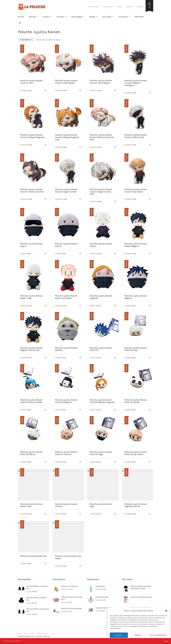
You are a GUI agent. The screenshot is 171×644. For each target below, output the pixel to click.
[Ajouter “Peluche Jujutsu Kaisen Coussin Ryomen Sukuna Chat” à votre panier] (115, 147)
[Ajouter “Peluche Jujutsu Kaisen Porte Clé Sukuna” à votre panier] (80, 462)
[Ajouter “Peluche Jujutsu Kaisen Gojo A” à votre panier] (46, 254)
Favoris (129, 7)
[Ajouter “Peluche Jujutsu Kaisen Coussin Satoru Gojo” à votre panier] (150, 145)
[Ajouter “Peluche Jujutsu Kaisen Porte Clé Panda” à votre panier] (150, 410)
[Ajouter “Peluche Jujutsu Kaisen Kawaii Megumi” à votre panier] (150, 254)
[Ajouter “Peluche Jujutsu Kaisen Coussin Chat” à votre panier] (46, 91)
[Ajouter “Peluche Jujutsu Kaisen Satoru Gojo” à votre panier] (46, 514)
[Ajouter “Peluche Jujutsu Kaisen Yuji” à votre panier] (46, 564)
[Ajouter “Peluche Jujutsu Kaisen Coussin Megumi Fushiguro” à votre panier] (150, 93)
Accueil (21, 17)
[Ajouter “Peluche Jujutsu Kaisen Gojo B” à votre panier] (80, 254)
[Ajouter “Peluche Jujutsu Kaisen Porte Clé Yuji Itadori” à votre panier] (150, 462)
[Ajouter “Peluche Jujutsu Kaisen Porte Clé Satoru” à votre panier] (46, 462)
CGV (53, 634)
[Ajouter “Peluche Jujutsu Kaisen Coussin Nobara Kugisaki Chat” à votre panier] (80, 147)
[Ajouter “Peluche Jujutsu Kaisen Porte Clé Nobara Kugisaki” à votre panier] (115, 410)
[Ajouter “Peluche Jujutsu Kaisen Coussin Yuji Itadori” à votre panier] (150, 199)
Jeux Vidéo (107, 17)
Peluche (32, 17)
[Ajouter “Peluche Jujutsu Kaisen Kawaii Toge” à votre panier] (46, 306)
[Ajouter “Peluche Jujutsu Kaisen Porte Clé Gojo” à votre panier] (150, 358)
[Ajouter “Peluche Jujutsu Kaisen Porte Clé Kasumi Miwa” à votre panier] (46, 410)
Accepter (119, 635)
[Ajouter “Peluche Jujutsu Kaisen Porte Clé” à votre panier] (115, 358)
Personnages (77, 17)
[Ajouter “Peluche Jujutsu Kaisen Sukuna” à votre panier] (80, 514)
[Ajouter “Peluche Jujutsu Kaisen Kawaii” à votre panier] (115, 254)
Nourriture (123, 17)
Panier (120, 7)
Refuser (138, 635)
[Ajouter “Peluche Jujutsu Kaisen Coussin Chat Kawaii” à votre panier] (80, 91)
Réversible (139, 17)
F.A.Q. (32, 634)
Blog (26, 634)
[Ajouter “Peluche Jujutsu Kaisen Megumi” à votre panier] (150, 306)
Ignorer (166, 641)
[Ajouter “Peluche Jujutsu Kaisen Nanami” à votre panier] (80, 358)
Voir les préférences (158, 635)
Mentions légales (43, 634)
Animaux (60, 17)
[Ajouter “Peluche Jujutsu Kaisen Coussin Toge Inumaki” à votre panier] (80, 199)
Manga (92, 17)
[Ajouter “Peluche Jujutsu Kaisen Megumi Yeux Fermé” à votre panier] (46, 358)
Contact (140, 7)
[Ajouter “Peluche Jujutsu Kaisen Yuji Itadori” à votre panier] (80, 566)
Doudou (46, 17)
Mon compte (94, 7)
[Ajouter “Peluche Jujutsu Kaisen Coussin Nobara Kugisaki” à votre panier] (46, 145)
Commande (108, 7)
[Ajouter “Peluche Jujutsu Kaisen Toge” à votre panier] (115, 514)
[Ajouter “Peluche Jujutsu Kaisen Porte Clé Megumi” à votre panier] (80, 410)
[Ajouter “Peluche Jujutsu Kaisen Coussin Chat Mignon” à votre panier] (115, 91)
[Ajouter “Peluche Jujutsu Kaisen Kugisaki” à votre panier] (115, 306)
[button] (166, 611)
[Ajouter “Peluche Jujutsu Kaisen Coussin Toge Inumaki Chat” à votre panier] (115, 202)
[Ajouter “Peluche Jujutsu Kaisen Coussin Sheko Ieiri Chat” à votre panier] (46, 199)
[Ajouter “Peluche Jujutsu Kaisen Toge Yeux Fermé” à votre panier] (150, 514)
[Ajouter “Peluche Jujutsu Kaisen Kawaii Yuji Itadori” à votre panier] (80, 306)
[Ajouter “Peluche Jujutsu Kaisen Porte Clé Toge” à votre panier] (115, 462)
